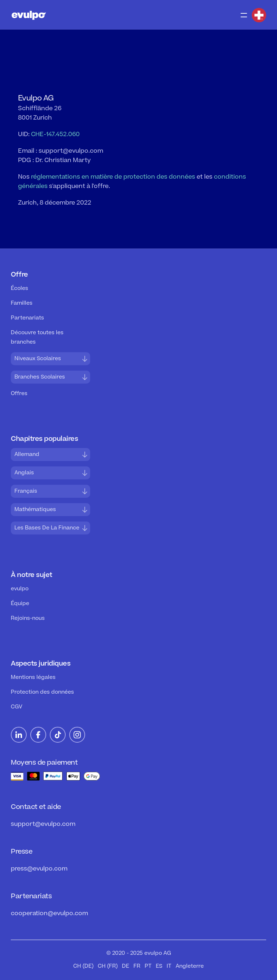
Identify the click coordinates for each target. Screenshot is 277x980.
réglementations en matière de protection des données (113, 177)
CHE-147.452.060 (55, 134)
